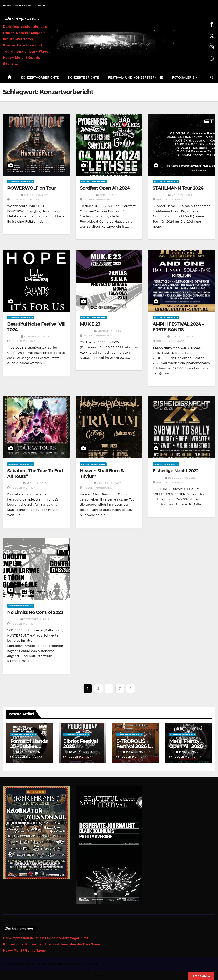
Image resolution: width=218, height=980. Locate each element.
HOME (7, 5)
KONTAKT (41, 5)
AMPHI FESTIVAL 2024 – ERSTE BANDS (178, 327)
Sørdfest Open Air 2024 (105, 188)
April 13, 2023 (37, 483)
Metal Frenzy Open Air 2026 (186, 744)
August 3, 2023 (182, 336)
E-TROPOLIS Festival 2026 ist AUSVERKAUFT (135, 746)
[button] (212, 77)
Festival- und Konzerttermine (136, 77)
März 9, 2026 (136, 752)
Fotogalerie (184, 77)
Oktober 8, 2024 (37, 195)
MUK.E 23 (90, 324)
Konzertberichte (83, 77)
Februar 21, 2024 (37, 336)
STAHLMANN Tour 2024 (178, 188)
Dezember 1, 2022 (37, 619)
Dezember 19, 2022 (182, 478)
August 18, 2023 (109, 331)
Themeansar (89, 964)
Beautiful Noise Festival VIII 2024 (36, 327)
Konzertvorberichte (40, 77)
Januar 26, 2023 (109, 483)
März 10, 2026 (83, 752)
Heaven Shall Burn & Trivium (102, 473)
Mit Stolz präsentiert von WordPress (27, 964)
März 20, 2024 (182, 195)
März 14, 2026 (30, 752)
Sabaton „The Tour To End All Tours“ (35, 473)
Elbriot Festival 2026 (80, 744)
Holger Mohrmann (23, 199)
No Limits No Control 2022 (35, 612)
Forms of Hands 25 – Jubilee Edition (29, 746)
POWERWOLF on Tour (31, 188)
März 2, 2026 (189, 752)
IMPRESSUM (23, 5)
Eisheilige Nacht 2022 (176, 471)
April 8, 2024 (109, 195)
